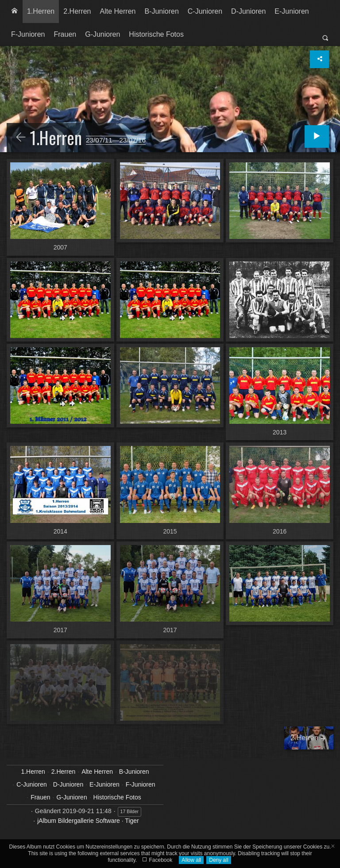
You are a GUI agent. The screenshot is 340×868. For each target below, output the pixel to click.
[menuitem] (15, 12)
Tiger (132, 821)
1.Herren (41, 11)
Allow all (191, 860)
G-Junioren (102, 34)
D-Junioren (248, 11)
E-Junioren (292, 11)
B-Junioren (161, 11)
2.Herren (77, 11)
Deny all (218, 860)
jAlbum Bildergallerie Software (79, 821)
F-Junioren (28, 34)
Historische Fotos (156, 34)
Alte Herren (118, 11)
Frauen (65, 34)
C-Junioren (205, 11)
